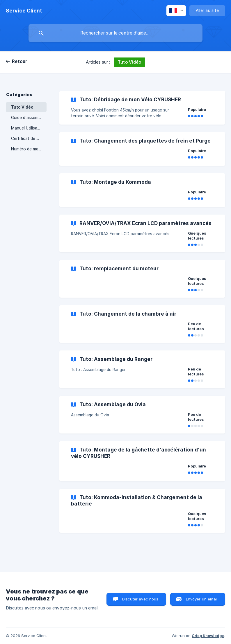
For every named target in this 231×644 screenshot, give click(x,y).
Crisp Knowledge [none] (208, 636)
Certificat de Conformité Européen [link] (29, 138)
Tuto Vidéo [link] (22, 107)
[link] (142, 108)
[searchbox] (115, 33)
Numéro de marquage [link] (29, 149)
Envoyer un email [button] (202, 599)
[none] (24, 11)
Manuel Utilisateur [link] (28, 128)
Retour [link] (20, 61)
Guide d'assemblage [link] (29, 118)
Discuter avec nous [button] (140, 599)
